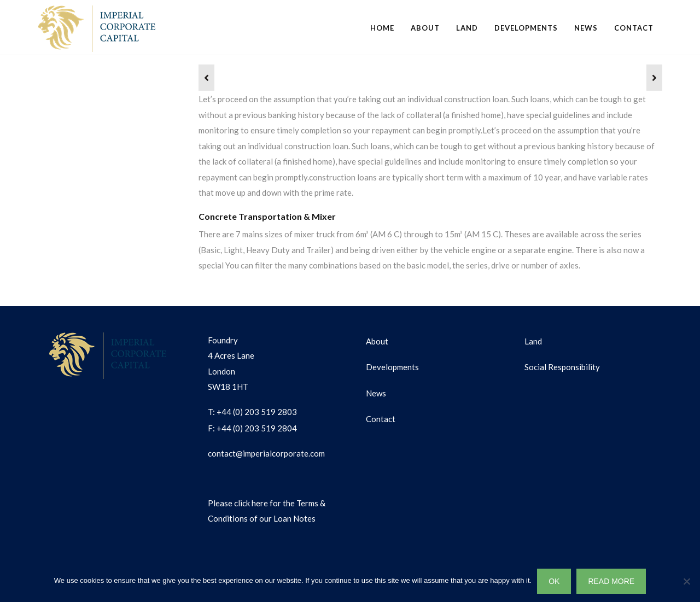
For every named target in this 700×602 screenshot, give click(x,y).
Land (467, 28)
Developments (526, 28)
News (586, 28)
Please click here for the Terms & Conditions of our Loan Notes (267, 511)
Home (382, 28)
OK (554, 581)
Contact (634, 28)
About (425, 28)
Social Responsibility (562, 367)
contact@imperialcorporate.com (266, 453)
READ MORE (611, 581)
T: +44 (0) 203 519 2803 (252, 412)
